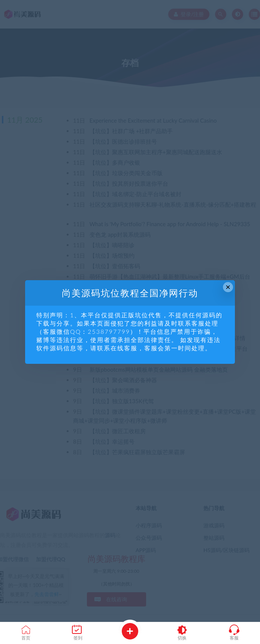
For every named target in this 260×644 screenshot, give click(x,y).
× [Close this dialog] (228, 287)
